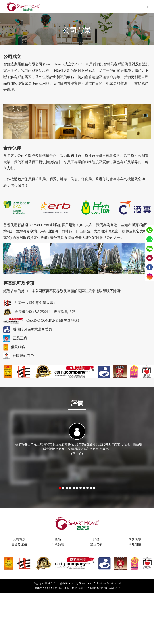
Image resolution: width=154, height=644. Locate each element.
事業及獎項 (19, 545)
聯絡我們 (96, 545)
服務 (96, 539)
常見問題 (135, 545)
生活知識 (58, 545)
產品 (58, 539)
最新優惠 (135, 539)
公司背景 (19, 539)
